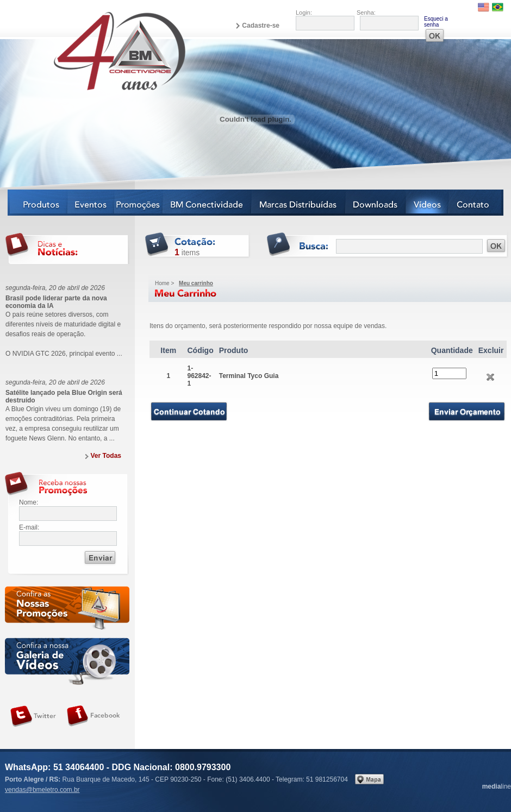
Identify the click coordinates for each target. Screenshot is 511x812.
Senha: (366, 12)
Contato (476, 203)
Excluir (490, 377)
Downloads (376, 203)
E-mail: (29, 527)
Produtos (38, 203)
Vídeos (428, 203)
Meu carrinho (196, 283)
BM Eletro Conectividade (94, 51)
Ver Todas (106, 456)
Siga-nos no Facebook (94, 716)
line (497, 786)
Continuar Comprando (189, 411)
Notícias (139, 203)
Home (162, 283)
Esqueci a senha (436, 22)
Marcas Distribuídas (299, 203)
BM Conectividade (207, 203)
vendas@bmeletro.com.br (42, 790)
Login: (304, 12)
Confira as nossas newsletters (67, 610)
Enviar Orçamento (467, 412)
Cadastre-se (261, 26)
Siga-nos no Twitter (33, 716)
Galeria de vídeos (67, 661)
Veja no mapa (369, 779)
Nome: (29, 502)
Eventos (91, 203)
